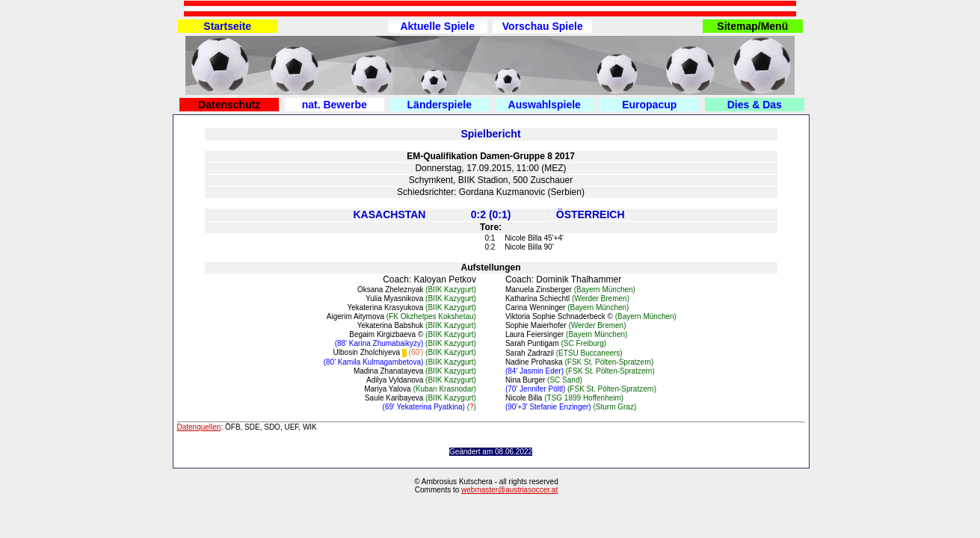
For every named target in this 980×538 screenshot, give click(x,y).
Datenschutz (229, 105)
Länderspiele (440, 105)
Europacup (649, 105)
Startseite (227, 26)
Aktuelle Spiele (437, 26)
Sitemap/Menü (752, 26)
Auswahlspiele (545, 105)
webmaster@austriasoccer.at (509, 490)
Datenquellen (199, 427)
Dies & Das (755, 105)
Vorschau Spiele (543, 26)
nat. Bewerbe (335, 105)
